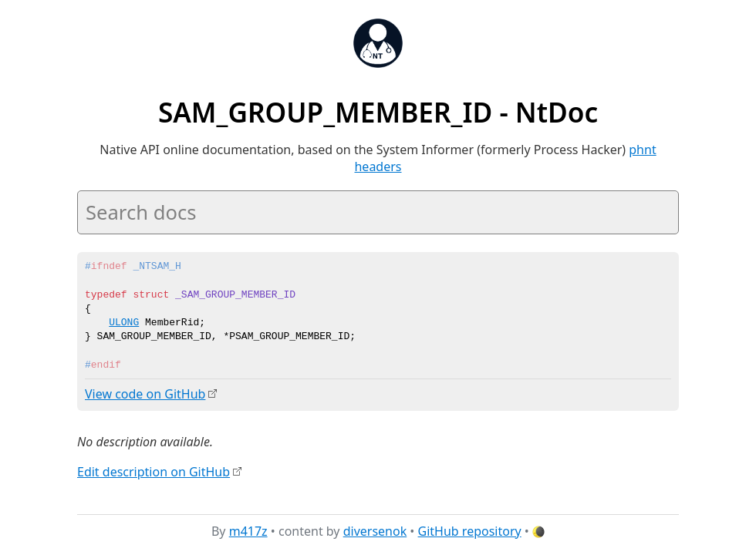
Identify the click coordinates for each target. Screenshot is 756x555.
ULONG (124, 323)
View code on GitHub (145, 394)
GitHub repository (470, 531)
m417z (248, 531)
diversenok (375, 531)
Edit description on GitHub (154, 471)
